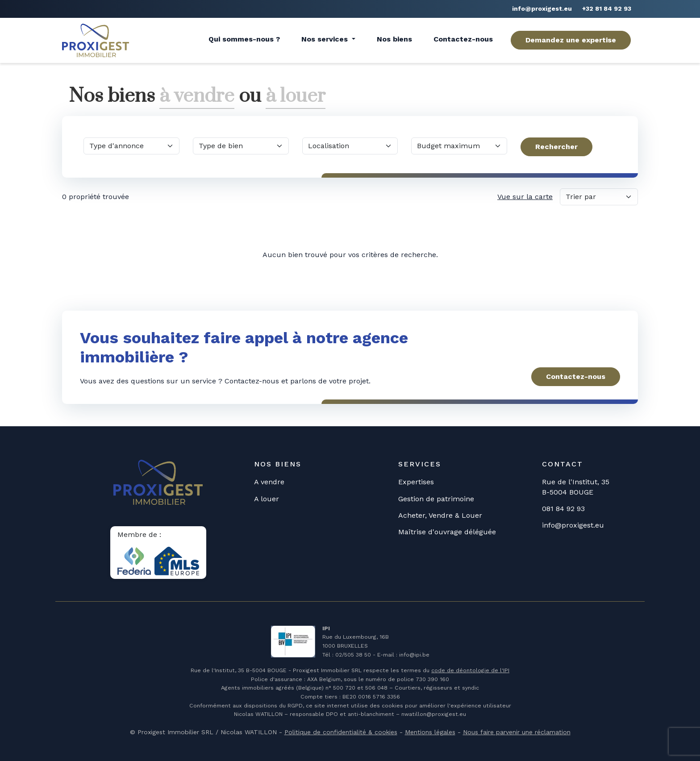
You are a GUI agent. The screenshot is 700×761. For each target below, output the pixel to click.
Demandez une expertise (571, 40)
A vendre (269, 482)
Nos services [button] (326, 39)
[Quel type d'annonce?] (131, 146)
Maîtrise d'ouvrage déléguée (447, 532)
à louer (297, 96)
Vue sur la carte (525, 196)
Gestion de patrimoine (436, 498)
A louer (267, 498)
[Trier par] (599, 196)
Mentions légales (430, 732)
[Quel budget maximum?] (459, 146)
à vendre (197, 96)
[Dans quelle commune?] (350, 146)
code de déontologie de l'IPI (470, 670)
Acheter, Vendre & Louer (440, 515)
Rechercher (556, 146)
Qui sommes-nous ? (244, 39)
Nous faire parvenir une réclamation (517, 732)
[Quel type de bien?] (241, 146)
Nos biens (394, 39)
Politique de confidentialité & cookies (341, 732)
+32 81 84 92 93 (607, 8)
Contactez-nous (463, 39)
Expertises (416, 482)
